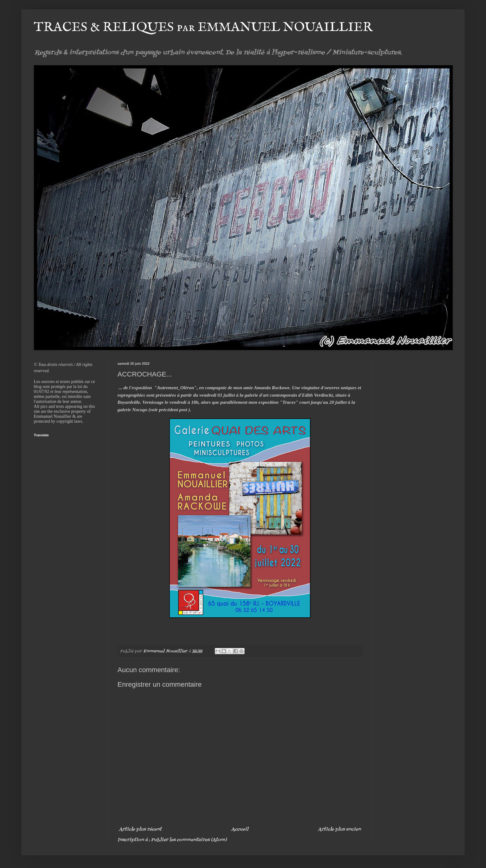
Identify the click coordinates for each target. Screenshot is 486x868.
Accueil (240, 829)
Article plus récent (140, 829)
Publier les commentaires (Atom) (189, 840)
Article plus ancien (339, 829)
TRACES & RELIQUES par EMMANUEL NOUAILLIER (203, 27)
